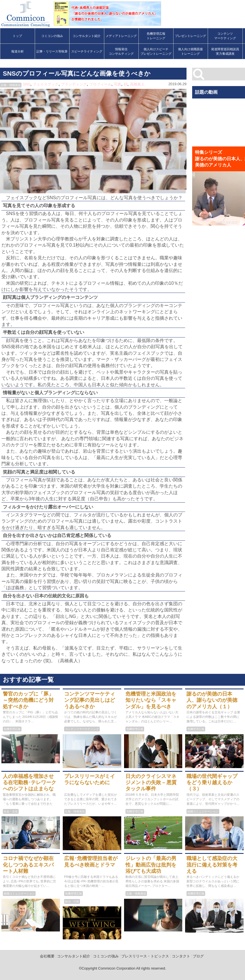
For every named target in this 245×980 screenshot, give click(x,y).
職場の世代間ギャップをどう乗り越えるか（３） (212, 783)
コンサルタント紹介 (87, 36)
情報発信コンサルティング (121, 51)
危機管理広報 (12, 729)
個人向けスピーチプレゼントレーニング (156, 51)
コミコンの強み (52, 36)
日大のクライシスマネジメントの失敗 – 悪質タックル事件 (151, 783)
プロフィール (100, 84)
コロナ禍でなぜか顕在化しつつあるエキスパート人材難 (28, 865)
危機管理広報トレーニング (156, 36)
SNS (27, 84)
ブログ (198, 956)
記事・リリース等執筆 (52, 51)
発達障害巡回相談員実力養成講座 (225, 51)
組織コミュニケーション (203, 811)
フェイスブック (46, 84)
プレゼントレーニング (190, 36)
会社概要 (47, 956)
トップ (17, 36)
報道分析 (18, 51)
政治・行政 (72, 901)
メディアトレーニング (121, 36)
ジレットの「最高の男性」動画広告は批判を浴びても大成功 (151, 865)
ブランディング (74, 84)
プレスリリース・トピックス (145, 956)
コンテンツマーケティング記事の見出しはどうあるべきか (90, 700)
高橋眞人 (137, 84)
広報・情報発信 (11, 85)
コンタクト (181, 956)
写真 (118, 84)
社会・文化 (11, 811)
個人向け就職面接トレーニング (190, 51)
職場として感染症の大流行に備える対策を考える (212, 865)
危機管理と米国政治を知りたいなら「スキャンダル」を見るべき (151, 700)
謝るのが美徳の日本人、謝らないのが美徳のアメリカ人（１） (212, 700)
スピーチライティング (87, 51)
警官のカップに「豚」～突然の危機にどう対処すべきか (28, 700)
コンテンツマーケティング (225, 36)
